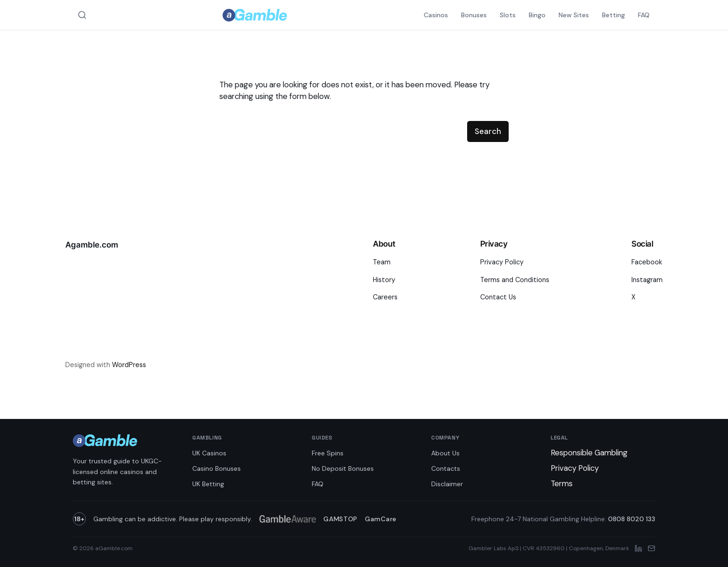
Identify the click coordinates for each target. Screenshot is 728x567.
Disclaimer (447, 484)
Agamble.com (92, 245)
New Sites (574, 15)
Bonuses (474, 15)
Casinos (436, 15)
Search (488, 131)
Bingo (537, 15)
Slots (508, 15)
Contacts (446, 468)
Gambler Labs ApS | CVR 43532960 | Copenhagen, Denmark (549, 548)
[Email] (651, 548)
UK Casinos (209, 453)
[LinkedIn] (638, 548)
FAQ (644, 15)
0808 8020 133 (632, 519)
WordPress (129, 365)
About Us (445, 453)
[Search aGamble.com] (82, 15)
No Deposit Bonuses (343, 468)
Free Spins (328, 453)
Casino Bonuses (217, 468)
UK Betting (208, 484)
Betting (613, 15)
